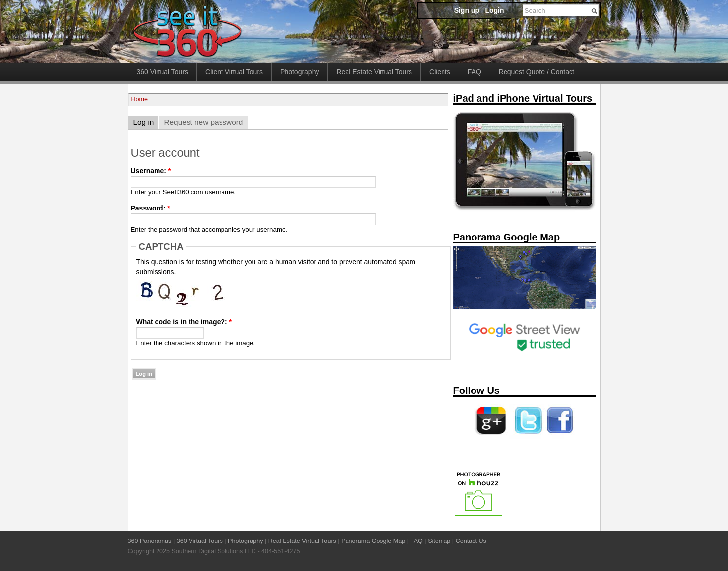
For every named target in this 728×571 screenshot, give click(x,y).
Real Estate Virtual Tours (374, 72)
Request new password (203, 122)
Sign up (467, 10)
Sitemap (439, 541)
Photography (300, 72)
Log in (144, 122)
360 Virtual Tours (163, 72)
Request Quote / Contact (537, 72)
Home (140, 99)
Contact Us (471, 541)
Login (494, 10)
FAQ (475, 72)
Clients (440, 72)
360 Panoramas (150, 541)
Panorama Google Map (373, 541)
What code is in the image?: (184, 322)
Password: (151, 208)
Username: (151, 171)
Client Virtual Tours (234, 72)
